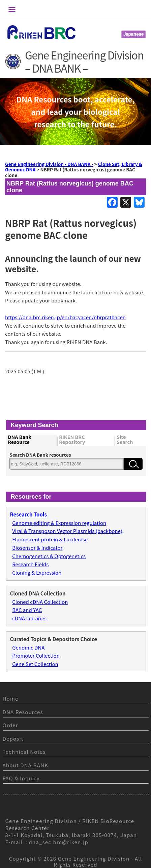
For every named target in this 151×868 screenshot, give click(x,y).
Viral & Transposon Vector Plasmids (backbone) (67, 531)
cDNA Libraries (29, 618)
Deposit (13, 738)
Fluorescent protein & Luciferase (50, 539)
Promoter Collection (36, 655)
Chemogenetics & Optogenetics (49, 556)
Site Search (125, 440)
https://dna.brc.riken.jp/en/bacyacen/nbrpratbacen (65, 317)
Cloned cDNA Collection (40, 602)
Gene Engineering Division (94, 858)
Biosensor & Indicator (37, 548)
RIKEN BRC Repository (72, 440)
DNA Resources (23, 712)
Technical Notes (24, 752)
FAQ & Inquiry (21, 778)
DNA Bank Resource (20, 440)
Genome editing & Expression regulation (59, 523)
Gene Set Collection (35, 664)
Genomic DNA (28, 647)
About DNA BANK (26, 765)
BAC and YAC (27, 610)
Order (10, 725)
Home (11, 698)
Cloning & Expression (37, 572)
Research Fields (30, 564)
